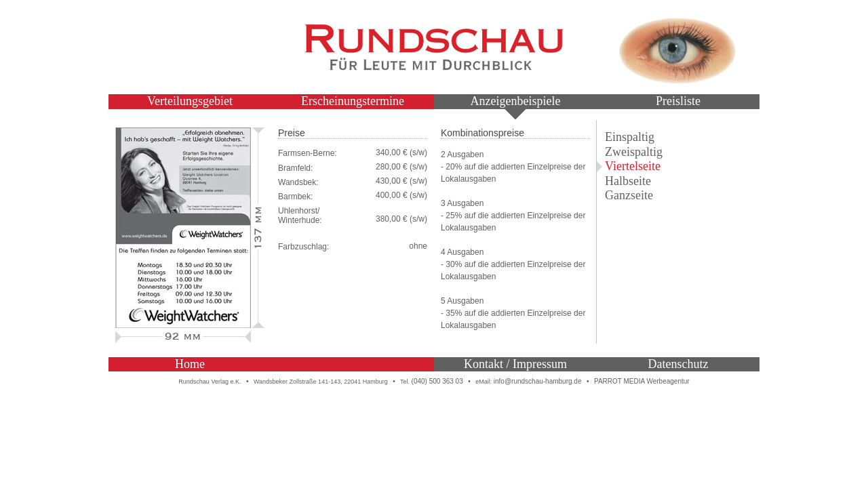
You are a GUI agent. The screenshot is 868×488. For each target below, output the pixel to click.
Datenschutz (678, 364)
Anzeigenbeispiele (516, 101)
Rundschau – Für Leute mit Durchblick (434, 47)
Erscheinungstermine (353, 101)
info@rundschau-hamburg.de (538, 381)
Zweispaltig (634, 152)
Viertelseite (633, 166)
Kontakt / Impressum (515, 364)
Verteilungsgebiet (190, 101)
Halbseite (628, 181)
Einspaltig (630, 137)
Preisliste (678, 101)
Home (190, 364)
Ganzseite (629, 195)
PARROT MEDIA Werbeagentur (642, 381)
